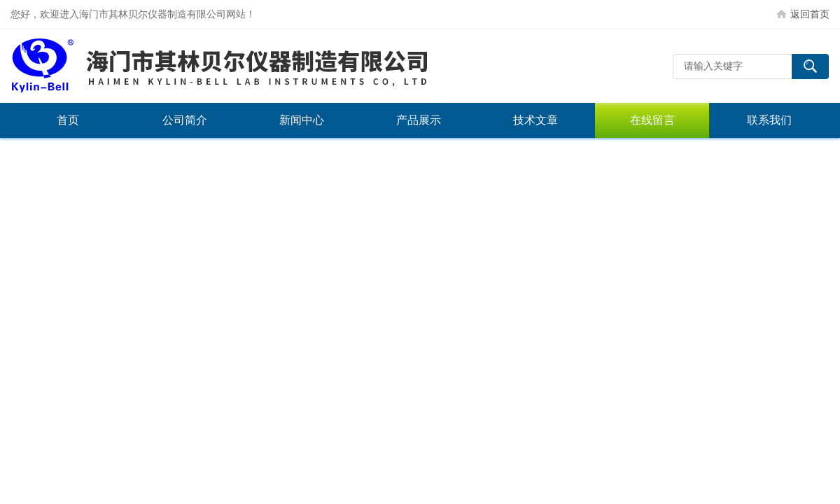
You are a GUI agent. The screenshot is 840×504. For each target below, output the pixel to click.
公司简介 (185, 120)
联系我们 (769, 120)
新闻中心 (302, 120)
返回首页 (810, 14)
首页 (68, 120)
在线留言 (652, 120)
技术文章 (535, 120)
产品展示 (419, 120)
